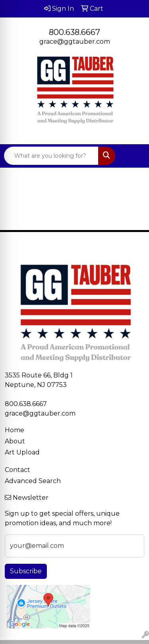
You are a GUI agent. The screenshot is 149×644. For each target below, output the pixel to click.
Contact (17, 470)
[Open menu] (133, 156)
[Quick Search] (51, 156)
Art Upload (22, 452)
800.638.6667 (74, 32)
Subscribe (26, 571)
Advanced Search (33, 481)
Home (15, 430)
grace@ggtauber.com (75, 42)
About (15, 441)
